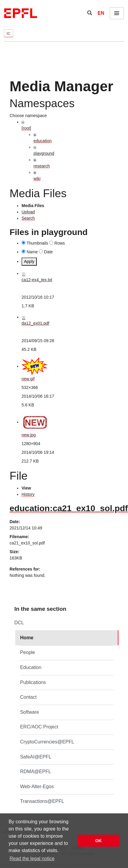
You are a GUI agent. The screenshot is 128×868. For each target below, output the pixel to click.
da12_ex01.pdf (35, 323)
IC (9, 33)
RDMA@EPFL (35, 772)
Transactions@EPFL (42, 801)
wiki (37, 179)
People (28, 652)
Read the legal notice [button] (32, 859)
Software (29, 712)
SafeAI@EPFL (36, 757)
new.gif (28, 379)
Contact (28, 697)
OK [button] (98, 841)
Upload (28, 212)
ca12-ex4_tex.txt (37, 280)
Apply (29, 261)
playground (44, 153)
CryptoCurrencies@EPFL (47, 742)
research (42, 166)
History (28, 494)
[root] (26, 128)
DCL (19, 623)
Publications (33, 682)
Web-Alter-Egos (37, 787)
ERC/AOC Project (39, 727)
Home (27, 638)
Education (31, 667)
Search (28, 218)
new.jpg (29, 435)
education (43, 141)
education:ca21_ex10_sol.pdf (69, 508)
